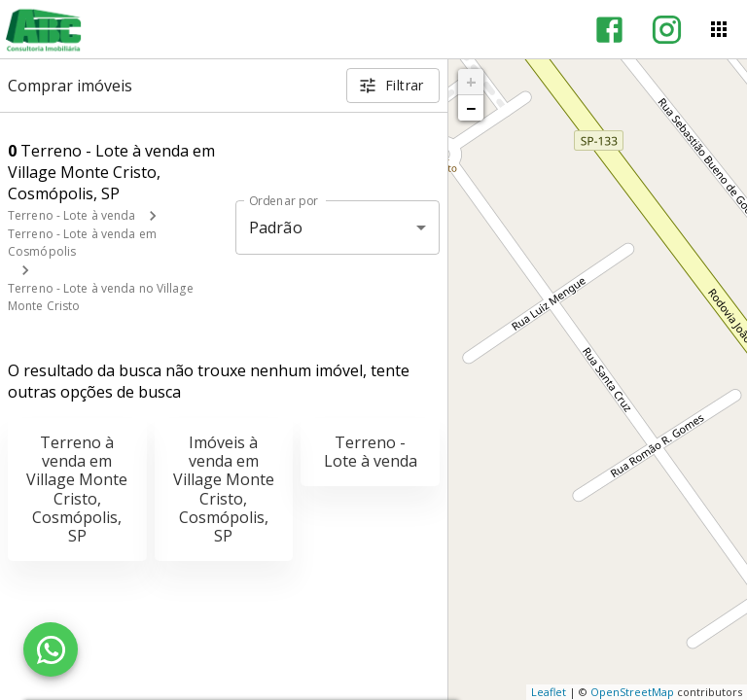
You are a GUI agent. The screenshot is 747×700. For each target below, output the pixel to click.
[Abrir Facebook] (609, 30)
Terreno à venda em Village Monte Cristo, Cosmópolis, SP (77, 489)
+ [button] (471, 82)
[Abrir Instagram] (667, 30)
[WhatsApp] (51, 649)
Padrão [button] (276, 227)
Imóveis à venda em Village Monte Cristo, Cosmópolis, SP (224, 489)
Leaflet (549, 692)
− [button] (471, 108)
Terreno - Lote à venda (71, 215)
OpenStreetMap (632, 692)
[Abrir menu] (719, 29)
